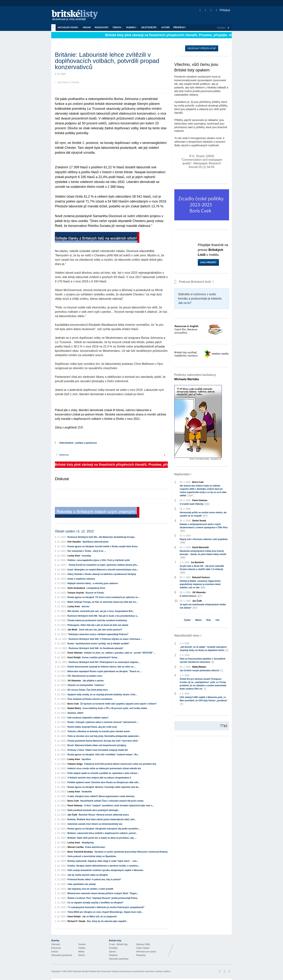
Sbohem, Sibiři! (75, 713)
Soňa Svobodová (76, 588)
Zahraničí (56, 944)
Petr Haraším (74, 542)
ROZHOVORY (102, 27)
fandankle (87, 792)
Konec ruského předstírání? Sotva (100, 657)
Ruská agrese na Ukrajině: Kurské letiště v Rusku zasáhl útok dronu (103, 546)
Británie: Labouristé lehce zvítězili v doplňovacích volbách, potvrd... (102, 833)
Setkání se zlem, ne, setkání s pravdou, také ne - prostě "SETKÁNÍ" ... (120, 653)
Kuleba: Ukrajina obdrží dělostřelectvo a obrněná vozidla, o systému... (104, 866)
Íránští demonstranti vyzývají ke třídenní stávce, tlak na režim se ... (102, 667)
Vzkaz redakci (143, 948)
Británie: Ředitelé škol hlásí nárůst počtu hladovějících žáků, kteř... (102, 819)
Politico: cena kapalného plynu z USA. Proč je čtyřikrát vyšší (99, 560)
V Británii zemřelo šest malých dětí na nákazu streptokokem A (99, 778)
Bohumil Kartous (201, 577)
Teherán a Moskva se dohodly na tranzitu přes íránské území (99, 731)
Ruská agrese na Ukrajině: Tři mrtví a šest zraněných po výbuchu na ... (104, 597)
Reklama (113, 955)
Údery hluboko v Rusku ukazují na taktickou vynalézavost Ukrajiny (102, 574)
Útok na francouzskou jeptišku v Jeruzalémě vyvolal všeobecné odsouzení (203, 661)
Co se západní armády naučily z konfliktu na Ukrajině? (95, 903)
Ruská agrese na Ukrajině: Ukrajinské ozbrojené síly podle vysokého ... (104, 829)
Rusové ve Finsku (95, 593)
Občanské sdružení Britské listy (86, 971)
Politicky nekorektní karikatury (195, 377)
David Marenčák (200, 547)
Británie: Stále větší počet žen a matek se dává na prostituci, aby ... (102, 838)
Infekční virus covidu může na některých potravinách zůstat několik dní (104, 768)
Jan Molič (72, 630)
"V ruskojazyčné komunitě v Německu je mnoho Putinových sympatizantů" (106, 907)
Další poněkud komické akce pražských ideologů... (94, 810)
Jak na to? (185, 303)
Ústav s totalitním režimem (81, 579)
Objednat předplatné (202, 48)
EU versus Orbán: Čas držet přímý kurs (88, 690)
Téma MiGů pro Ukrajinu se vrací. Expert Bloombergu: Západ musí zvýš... (105, 912)
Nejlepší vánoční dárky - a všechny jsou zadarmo (93, 583)
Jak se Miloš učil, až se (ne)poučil (99, 917)
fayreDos (86, 759)
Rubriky (132, 27)
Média (81, 952)
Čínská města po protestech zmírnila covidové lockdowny (97, 620)
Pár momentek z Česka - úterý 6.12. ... (87, 551)
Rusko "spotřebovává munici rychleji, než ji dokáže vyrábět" (99, 644)
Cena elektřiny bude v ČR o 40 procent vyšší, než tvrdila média (115, 708)
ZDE (80, 427)
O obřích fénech (191, 596)
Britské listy (77, 15)
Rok (209, 620)
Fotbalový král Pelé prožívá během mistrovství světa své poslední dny (120, 764)
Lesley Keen (74, 556)
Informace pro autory (146, 952)
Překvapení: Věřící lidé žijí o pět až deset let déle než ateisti (98, 625)
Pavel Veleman (75, 653)
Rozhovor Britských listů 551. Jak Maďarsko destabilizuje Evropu (101, 537)
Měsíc (199, 620)
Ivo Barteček (198, 562)
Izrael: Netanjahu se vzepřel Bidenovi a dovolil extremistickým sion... (103, 570)
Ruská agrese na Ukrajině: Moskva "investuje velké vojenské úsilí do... (104, 787)
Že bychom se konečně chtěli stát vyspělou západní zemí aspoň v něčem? (118, 704)
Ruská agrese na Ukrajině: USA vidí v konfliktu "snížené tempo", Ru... (103, 755)
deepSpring (88, 843)
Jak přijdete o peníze (93, 681)
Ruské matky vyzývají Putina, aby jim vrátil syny (92, 727)
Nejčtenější (149, 27)
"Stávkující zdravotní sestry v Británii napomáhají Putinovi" (98, 634)
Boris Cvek (73, 704)
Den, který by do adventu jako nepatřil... (107, 921)
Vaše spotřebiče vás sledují (82, 884)
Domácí (82, 944)
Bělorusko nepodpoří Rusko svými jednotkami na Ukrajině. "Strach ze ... (105, 671)
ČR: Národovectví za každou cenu (85, 676)
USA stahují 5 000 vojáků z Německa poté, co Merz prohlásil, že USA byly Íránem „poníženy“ (204, 701)
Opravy (113, 952)
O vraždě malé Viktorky (195, 504)
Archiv (87, 27)
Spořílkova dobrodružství (95, 542)
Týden (187, 620)
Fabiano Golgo (75, 764)
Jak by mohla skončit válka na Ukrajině (88, 875)
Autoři (165, 27)
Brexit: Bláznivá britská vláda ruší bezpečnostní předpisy (97, 745)
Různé (81, 955)
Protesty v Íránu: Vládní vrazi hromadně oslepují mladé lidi (98, 750)
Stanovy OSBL (143, 944)
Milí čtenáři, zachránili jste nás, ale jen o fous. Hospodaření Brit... (101, 611)
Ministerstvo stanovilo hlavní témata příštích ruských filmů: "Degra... (103, 893)
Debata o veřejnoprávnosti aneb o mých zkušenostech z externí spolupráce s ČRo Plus (204, 528)
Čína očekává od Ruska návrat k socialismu (90, 699)
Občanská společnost (62, 955)
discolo (85, 607)
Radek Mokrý (74, 708)
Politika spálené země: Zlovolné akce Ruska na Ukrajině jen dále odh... (104, 782)
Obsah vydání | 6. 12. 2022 (74, 531)
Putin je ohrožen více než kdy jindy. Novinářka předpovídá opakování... (104, 736)
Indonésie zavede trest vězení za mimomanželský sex (95, 824)
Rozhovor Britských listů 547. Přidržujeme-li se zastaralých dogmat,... (105, 662)
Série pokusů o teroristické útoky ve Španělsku (92, 856)
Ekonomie (56, 948)
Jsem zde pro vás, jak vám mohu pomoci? (101, 630)
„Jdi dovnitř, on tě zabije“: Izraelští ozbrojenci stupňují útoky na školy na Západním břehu (204, 649)
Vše (217, 620)
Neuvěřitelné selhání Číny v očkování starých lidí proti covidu (112, 801)
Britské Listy (203, 947)
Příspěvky (179, 27)
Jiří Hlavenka (74, 681)
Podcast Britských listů (193, 282)
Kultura (55, 952)
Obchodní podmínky (119, 959)
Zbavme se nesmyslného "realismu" (86, 685)
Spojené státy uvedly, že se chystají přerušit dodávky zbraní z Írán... (102, 695)
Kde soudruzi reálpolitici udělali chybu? (88, 718)
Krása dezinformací (95, 847)
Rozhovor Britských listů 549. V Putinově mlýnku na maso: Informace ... (106, 639)
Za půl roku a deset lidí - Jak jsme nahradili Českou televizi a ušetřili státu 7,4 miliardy (202, 569)
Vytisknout (63, 455)
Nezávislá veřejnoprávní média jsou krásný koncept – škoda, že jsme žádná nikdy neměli (203, 554)
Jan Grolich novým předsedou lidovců (202, 671)
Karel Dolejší (74, 657)
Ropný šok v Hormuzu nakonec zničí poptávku (204, 541)
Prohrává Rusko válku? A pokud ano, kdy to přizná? (94, 879)
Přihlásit (223, 10)
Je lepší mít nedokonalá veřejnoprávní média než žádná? (203, 606)
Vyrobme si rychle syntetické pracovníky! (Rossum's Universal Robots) (131, 852)
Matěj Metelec (199, 667)
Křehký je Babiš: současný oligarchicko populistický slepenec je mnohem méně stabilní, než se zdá (200, 584)
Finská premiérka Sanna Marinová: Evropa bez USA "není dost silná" (103, 741)
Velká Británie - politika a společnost (78, 443)
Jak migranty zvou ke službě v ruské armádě (90, 889)
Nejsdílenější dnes (187, 636)
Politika (82, 948)
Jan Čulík (72, 815)
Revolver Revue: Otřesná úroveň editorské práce (104, 815)
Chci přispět (208, 262)
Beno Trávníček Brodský (80, 852)
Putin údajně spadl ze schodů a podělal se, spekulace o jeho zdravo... (103, 773)
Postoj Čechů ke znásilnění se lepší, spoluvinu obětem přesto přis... (103, 565)
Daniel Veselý (199, 521)
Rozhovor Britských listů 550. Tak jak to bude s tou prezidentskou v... (103, 616)
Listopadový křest (96, 588)
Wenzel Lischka (76, 847)
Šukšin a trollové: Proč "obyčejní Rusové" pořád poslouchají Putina (102, 898)
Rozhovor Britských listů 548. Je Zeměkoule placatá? (96, 648)
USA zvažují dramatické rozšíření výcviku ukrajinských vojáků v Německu (105, 870)
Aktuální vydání (68, 27)
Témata (117, 27)
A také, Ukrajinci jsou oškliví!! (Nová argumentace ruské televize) (101, 796)
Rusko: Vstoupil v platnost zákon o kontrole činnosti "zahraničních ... (103, 722)
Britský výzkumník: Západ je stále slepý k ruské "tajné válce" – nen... (103, 861)
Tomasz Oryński (76, 593)
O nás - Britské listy (118, 944)
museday (86, 556)
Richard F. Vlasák (76, 921)
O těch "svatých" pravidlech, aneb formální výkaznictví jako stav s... (119, 806)
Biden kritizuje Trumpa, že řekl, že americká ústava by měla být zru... (103, 602)
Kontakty (113, 948)
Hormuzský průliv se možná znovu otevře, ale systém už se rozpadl (203, 514)
